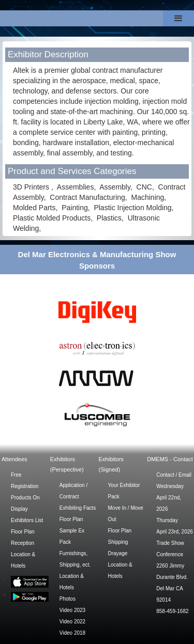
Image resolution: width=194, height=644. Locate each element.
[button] (178, 18)
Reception (23, 543)
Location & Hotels (23, 560)
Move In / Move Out (126, 514)
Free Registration (25, 481)
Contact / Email (174, 475)
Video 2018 (72, 633)
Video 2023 (72, 610)
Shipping (118, 542)
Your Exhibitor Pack (124, 491)
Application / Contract (73, 491)
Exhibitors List (27, 520)
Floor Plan (23, 532)
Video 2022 (72, 622)
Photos (68, 599)
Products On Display (25, 503)
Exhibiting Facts (78, 508)
